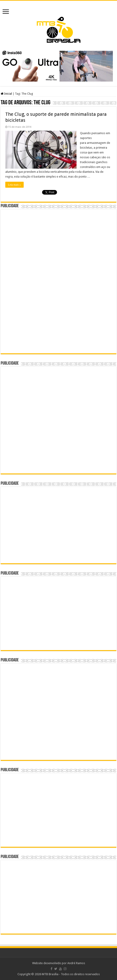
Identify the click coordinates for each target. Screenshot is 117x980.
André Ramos (76, 963)
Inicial (6, 94)
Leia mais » (14, 185)
